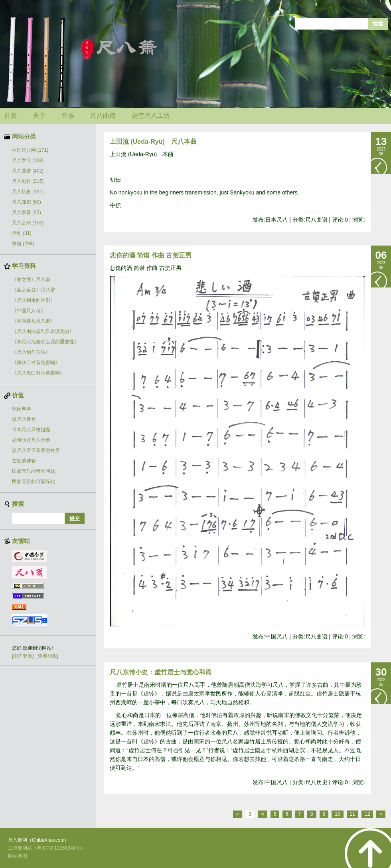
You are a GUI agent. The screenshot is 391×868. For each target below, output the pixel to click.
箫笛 (23, 244)
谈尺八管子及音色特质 (36, 450)
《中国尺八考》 (29, 311)
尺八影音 (27, 212)
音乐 (68, 116)
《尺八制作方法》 (31, 352)
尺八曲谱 (103, 116)
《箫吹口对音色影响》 (36, 363)
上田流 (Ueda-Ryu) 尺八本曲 (153, 142)
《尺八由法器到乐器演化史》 (43, 331)
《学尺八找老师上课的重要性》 (45, 342)
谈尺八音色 (24, 419)
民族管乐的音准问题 (34, 471)
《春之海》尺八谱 (31, 279)
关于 (39, 116)
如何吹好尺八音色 (31, 440)
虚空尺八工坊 (151, 116)
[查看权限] (47, 656)
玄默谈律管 (24, 461)
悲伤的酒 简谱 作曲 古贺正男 (151, 255)
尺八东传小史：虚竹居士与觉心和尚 (161, 672)
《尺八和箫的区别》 (34, 300)
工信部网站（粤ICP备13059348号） (46, 848)
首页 (10, 116)
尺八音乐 (28, 223)
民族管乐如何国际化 (34, 482)
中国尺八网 (30, 150)
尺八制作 (28, 181)
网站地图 (18, 856)
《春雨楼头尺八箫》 (34, 321)
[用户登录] (23, 656)
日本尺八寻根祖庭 (31, 430)
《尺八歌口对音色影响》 (38, 373)
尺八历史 (28, 192)
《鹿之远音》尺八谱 (34, 290)
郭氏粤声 (22, 409)
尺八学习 (28, 161)
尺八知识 (27, 202)
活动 (22, 233)
